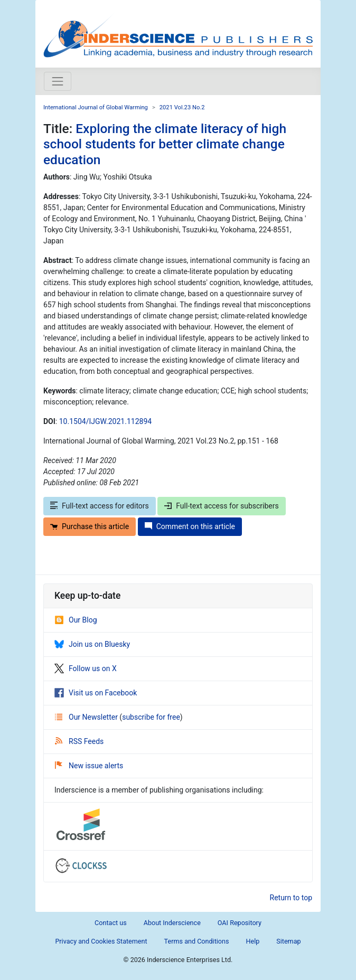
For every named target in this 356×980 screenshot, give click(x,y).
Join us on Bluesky (92, 644)
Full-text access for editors (100, 506)
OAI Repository (240, 923)
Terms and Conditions (197, 941)
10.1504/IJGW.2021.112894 (105, 421)
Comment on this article (190, 526)
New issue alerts (89, 766)
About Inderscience (172, 923)
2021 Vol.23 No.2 (182, 107)
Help (252, 941)
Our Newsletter (87, 717)
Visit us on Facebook (96, 693)
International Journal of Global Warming (96, 107)
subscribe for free (151, 717)
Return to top (291, 898)
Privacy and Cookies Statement (101, 941)
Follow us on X (86, 668)
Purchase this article (90, 526)
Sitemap (288, 941)
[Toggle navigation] (58, 81)
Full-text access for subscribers (221, 506)
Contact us (111, 923)
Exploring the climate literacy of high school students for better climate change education (165, 144)
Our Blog (76, 620)
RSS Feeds (79, 741)
